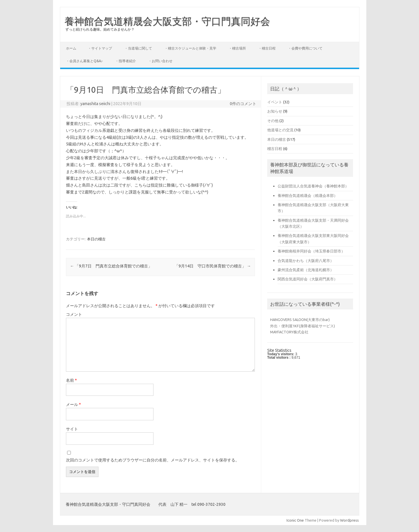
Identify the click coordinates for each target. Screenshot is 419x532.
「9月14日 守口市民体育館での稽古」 (213, 266)
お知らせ (275, 111)
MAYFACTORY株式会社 (289, 332)
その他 (273, 121)
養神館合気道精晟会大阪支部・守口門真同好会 (167, 21)
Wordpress (349, 520)
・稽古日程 (267, 48)
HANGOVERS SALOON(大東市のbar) (300, 320)
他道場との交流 (280, 130)
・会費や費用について (305, 48)
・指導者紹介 (126, 61)
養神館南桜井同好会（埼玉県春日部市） (311, 251)
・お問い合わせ (160, 61)
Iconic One (295, 520)
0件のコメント (243, 104)
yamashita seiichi (95, 104)
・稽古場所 (237, 48)
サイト (72, 429)
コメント (74, 314)
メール (73, 404)
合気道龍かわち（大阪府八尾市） (306, 261)
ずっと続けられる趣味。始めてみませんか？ (100, 29)
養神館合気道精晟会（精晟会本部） (308, 195)
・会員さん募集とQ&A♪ (84, 61)
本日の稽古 (96, 239)
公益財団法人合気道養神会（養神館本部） (313, 186)
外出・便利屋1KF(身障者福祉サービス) (303, 326)
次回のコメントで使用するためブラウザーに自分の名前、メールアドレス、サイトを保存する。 (153, 460)
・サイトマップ (100, 48)
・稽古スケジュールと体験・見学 (190, 48)
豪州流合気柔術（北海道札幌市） (306, 270)
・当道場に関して (138, 48)
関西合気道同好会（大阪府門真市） (308, 279)
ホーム (71, 48)
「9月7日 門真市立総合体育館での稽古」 (111, 266)
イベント (275, 102)
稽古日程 (275, 149)
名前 (71, 380)
